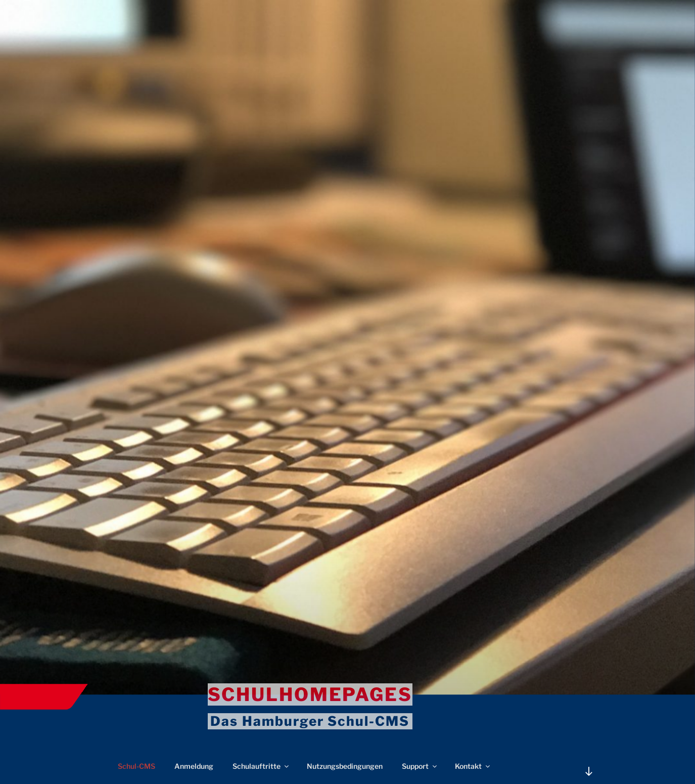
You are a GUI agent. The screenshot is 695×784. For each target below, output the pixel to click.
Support (420, 766)
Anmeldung (194, 766)
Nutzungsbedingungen (345, 766)
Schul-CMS (136, 766)
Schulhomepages (310, 694)
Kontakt (473, 766)
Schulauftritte (261, 766)
